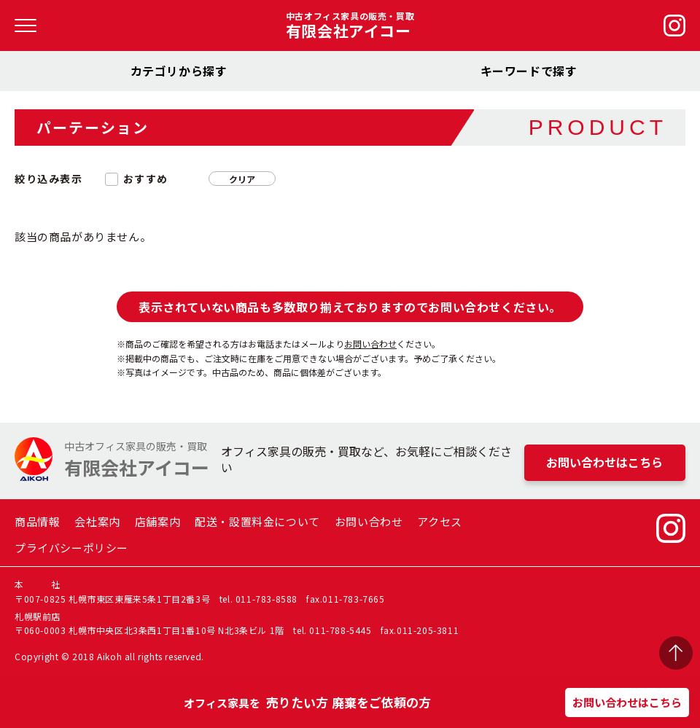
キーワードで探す (529, 71)
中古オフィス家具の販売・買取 (350, 26)
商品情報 (37, 521)
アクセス (439, 521)
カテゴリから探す (179, 71)
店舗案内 (157, 521)
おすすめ (146, 179)
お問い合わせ (370, 344)
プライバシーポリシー (71, 548)
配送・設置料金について (257, 521)
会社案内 (97, 521)
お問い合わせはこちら (627, 702)
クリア (242, 179)
